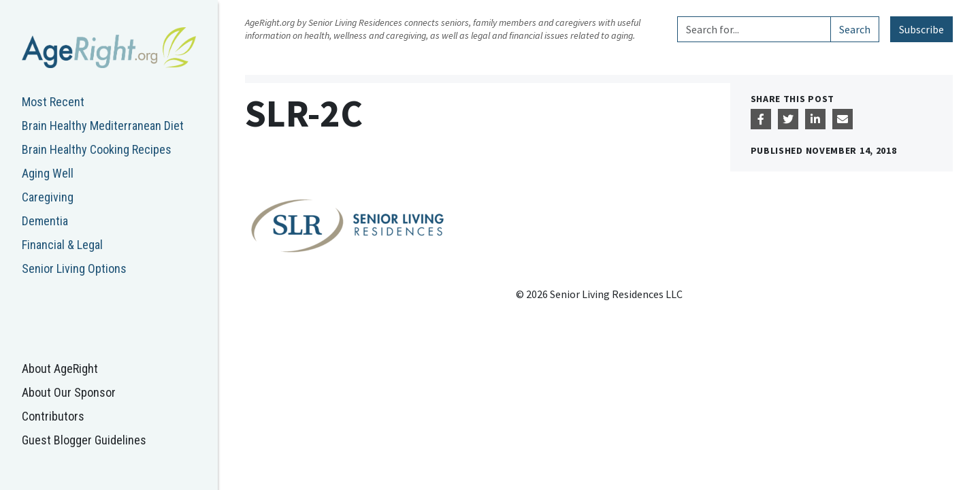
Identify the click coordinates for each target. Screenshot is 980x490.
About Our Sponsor (69, 392)
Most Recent (53, 102)
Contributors (53, 416)
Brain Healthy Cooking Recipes (97, 149)
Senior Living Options (74, 268)
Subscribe (921, 29)
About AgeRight (60, 369)
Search (855, 29)
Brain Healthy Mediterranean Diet (103, 126)
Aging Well (48, 173)
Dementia (45, 221)
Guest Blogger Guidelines (84, 440)
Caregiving (48, 197)
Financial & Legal (62, 245)
